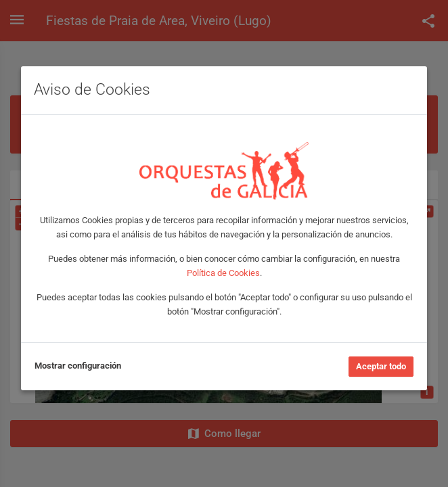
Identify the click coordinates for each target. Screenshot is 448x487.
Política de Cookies (223, 273)
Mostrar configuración (78, 366)
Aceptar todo (381, 366)
